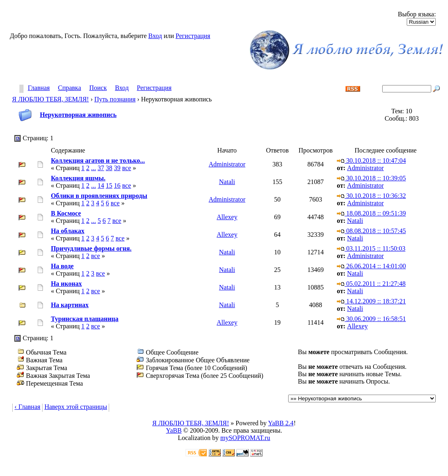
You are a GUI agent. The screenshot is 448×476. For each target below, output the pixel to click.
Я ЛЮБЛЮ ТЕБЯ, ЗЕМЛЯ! (51, 99)
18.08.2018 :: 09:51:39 (371, 213)
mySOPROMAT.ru (245, 438)
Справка (70, 88)
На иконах (66, 284)
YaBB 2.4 (281, 423)
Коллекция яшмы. (78, 178)
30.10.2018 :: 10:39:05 (371, 178)
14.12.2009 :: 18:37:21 (371, 301)
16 (117, 185)
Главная (39, 88)
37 (101, 168)
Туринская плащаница (84, 319)
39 (117, 168)
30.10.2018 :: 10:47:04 (371, 161)
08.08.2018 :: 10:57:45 (371, 231)
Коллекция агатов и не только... (98, 161)
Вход (155, 36)
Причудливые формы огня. (91, 248)
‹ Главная (28, 407)
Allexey (227, 217)
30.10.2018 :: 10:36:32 (371, 196)
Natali (227, 182)
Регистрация (193, 36)
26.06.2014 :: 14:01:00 (371, 266)
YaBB (174, 430)
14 (101, 185)
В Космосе (66, 213)
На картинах (69, 305)
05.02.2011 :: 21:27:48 (371, 284)
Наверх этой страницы (76, 407)
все (127, 168)
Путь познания (115, 99)
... (94, 168)
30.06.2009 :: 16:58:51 (371, 319)
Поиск (98, 88)
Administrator (227, 164)
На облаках (67, 231)
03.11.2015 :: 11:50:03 (371, 248)
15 (109, 185)
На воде (62, 266)
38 (109, 168)
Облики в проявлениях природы (99, 196)
